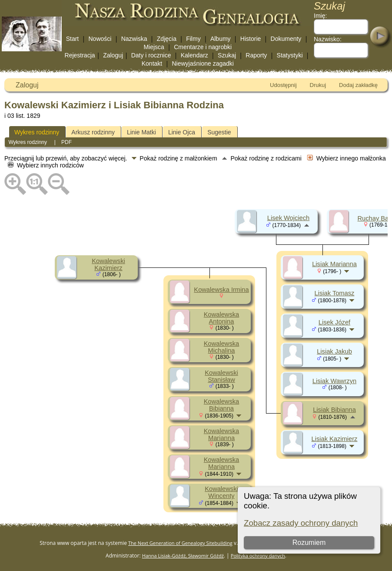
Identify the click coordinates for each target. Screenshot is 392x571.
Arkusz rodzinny (93, 132)
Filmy (193, 39)
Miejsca (154, 47)
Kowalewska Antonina (221, 318)
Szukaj (227, 55)
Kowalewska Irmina (221, 290)
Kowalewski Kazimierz (108, 264)
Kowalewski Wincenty (221, 492)
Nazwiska (134, 39)
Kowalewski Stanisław (221, 376)
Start (73, 39)
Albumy (221, 39)
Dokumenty (286, 39)
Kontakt (152, 63)
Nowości (100, 39)
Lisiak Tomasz (335, 293)
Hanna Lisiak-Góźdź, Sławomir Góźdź (183, 556)
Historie (251, 39)
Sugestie (219, 132)
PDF (66, 142)
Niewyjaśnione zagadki (203, 63)
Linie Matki (141, 132)
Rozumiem (309, 543)
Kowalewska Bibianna (221, 405)
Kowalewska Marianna (221, 434)
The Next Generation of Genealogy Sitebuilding (180, 543)
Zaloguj (113, 55)
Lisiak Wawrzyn (334, 381)
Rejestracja (80, 55)
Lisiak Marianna (334, 264)
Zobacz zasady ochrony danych (301, 523)
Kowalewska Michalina (221, 347)
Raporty (256, 55)
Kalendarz (194, 55)
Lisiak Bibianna (334, 410)
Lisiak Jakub (334, 351)
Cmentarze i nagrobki (203, 47)
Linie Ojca (182, 132)
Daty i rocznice (151, 55)
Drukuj (318, 85)
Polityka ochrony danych (258, 556)
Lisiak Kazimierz (335, 439)
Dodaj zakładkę (358, 85)
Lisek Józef (334, 322)
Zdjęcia (167, 39)
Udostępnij (283, 85)
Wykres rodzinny (37, 132)
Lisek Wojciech (288, 218)
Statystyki (290, 55)
